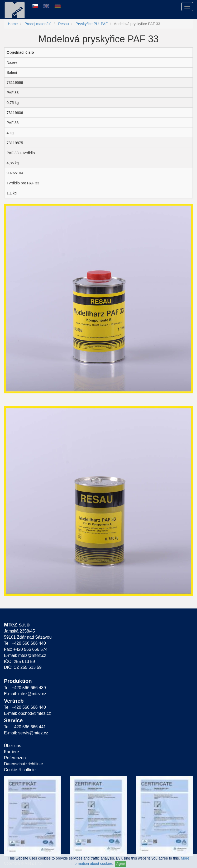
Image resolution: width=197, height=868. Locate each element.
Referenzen (15, 758)
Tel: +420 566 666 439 (25, 688)
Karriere (11, 752)
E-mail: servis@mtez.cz (26, 733)
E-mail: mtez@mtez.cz (25, 655)
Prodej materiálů (38, 24)
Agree (121, 864)
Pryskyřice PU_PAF (92, 24)
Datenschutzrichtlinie (23, 764)
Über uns (13, 746)
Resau (63, 24)
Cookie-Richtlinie (20, 770)
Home (13, 24)
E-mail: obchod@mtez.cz (27, 713)
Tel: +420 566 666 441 (25, 727)
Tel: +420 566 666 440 (25, 643)
